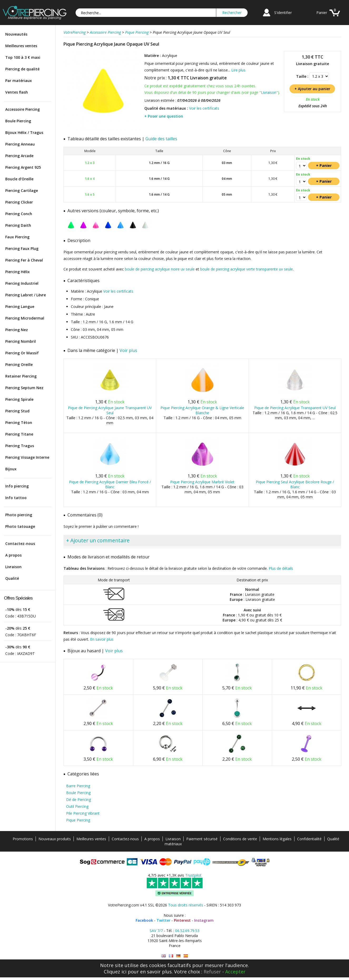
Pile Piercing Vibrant (83, 813)
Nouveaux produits (55, 839)
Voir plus (128, 350)
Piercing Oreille (19, 365)
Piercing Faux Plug (22, 248)
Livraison (13, 567)
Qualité (12, 578)
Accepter (235, 972)
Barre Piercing (78, 786)
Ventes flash (17, 92)
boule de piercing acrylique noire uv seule (160, 269)
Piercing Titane (19, 434)
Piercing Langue (20, 306)
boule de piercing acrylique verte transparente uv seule (247, 269)
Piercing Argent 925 (23, 167)
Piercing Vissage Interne (27, 457)
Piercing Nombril (21, 341)
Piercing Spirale (19, 399)
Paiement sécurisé (202, 839)
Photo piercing (19, 515)
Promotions (23, 839)
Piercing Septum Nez (24, 388)
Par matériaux (19, 81)
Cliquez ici (115, 972)
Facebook (144, 920)
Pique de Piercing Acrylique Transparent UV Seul (295, 408)
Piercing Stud (17, 411)
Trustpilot (193, 875)
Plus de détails (281, 568)
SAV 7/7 (156, 931)
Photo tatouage (20, 526)
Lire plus (238, 70)
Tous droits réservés (186, 905)
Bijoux (11, 469)
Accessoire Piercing (23, 109)
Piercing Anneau (20, 144)
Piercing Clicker (19, 202)
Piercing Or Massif (22, 353)
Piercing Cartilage (22, 190)
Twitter (163, 920)
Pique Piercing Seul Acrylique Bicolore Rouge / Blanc (295, 484)
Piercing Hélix (18, 272)
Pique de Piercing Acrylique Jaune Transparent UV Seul (110, 410)
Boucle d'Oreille (19, 179)
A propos (13, 555)
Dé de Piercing (78, 800)
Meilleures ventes (21, 46)
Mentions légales (277, 839)
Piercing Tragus (20, 446)
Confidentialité (309, 839)
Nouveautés (16, 34)
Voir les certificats (204, 108)
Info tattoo (16, 498)
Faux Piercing (17, 237)
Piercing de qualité (22, 69)
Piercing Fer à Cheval (24, 260)
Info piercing (17, 486)
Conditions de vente (240, 839)
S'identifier (283, 13)
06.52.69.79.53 (187, 931)
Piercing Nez (17, 330)
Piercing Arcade (19, 156)
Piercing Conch (19, 214)
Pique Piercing (78, 820)
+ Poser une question (164, 116)
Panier (322, 13)
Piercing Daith (18, 225)
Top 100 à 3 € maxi (23, 57)
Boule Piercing (18, 121)
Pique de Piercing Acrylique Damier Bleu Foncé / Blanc (110, 484)
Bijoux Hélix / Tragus (24, 132)
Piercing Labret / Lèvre (26, 295)
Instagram (204, 920)
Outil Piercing (77, 806)
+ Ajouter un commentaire (98, 540)
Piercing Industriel (22, 283)
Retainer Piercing (21, 376)
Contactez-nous (20, 544)
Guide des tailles (161, 139)
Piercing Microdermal (25, 318)
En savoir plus (102, 639)
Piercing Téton (19, 423)
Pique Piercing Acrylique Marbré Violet (202, 482)
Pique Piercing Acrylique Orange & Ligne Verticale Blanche (202, 410)
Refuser (212, 972)
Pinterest (182, 920)
